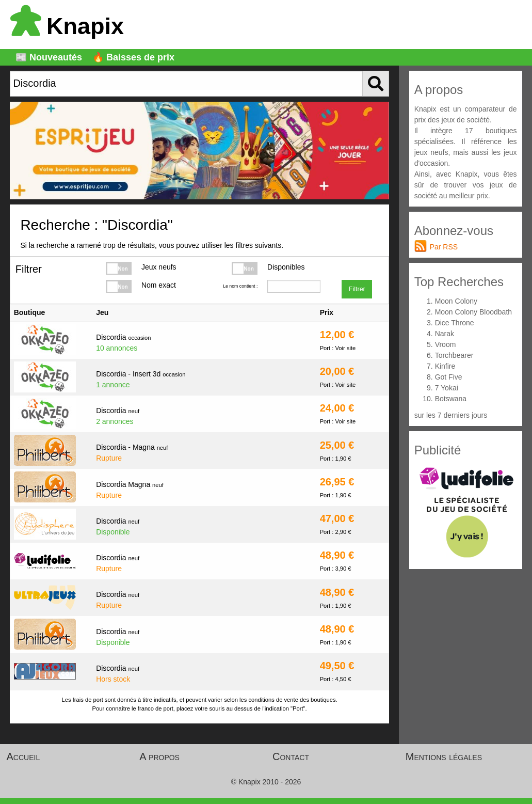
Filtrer (357, 289)
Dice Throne (455, 323)
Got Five (449, 377)
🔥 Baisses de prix (133, 57)
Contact (291, 756)
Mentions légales (444, 756)
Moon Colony (456, 301)
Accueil (23, 756)
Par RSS (444, 247)
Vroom (446, 344)
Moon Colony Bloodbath (473, 312)
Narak (445, 334)
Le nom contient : (240, 286)
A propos (159, 756)
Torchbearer (454, 355)
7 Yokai (447, 388)
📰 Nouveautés (49, 57)
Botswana (451, 399)
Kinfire (445, 366)
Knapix (67, 26)
